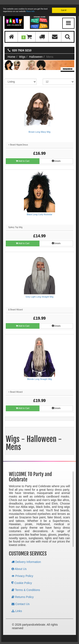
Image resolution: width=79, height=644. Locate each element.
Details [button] (56, 156)
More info (30, 7)
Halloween (36, 52)
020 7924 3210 (22, 46)
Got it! (64, 6)
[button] (27, 32)
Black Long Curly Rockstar (40, 210)
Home (11, 52)
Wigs (22, 52)
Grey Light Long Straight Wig (39, 292)
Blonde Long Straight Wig (39, 375)
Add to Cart (23, 157)
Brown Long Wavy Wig (40, 127)
